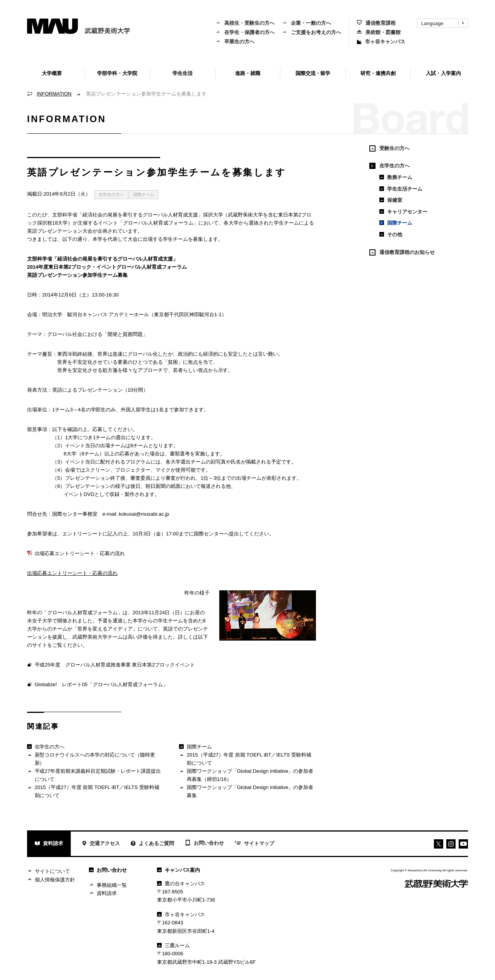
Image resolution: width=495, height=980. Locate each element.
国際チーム (144, 194)
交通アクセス (101, 844)
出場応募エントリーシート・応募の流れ (76, 553)
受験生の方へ (389, 148)
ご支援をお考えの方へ (312, 32)
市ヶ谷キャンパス (381, 42)
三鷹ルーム (173, 945)
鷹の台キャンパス (181, 884)
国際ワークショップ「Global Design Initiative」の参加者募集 (246, 791)
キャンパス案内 (178, 870)
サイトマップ (254, 844)
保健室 (391, 200)
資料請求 (49, 844)
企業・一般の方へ (307, 23)
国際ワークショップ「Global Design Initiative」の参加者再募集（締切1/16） (246, 775)
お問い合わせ (204, 844)
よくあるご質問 (152, 844)
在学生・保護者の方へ (245, 32)
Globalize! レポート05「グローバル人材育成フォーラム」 (97, 685)
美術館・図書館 (379, 32)
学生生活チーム (401, 189)
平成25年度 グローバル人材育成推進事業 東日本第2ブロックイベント (111, 665)
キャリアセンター (403, 212)
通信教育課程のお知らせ (402, 252)
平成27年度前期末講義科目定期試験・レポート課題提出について (94, 775)
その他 (391, 234)
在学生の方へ (111, 194)
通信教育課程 (376, 23)
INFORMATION (54, 94)
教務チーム (396, 177)
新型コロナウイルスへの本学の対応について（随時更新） (91, 759)
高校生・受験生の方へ (245, 23)
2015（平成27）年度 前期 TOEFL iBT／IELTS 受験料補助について (93, 791)
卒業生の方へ (235, 42)
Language (444, 23)
